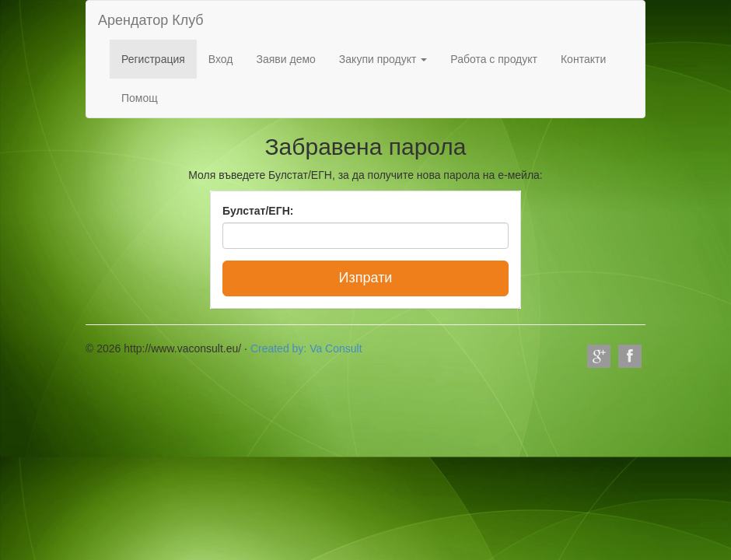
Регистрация (153, 59)
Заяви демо (286, 59)
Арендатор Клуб (151, 20)
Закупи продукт (383, 59)
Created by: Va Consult (306, 348)
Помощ (140, 98)
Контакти (583, 59)
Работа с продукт (494, 59)
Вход (221, 59)
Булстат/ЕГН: (258, 211)
